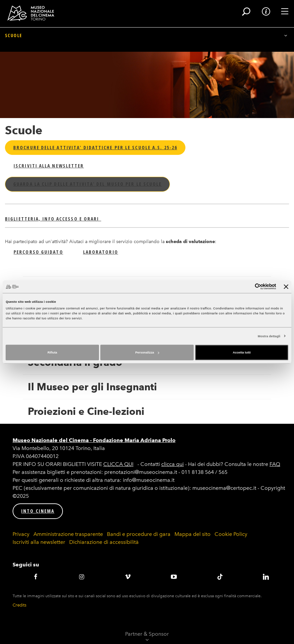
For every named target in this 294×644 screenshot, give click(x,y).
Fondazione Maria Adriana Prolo (134, 440)
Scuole (13, 46)
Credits (20, 605)
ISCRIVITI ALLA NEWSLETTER (49, 166)
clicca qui (172, 464)
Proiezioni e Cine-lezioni (86, 411)
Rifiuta (52, 353)
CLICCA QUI (118, 464)
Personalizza (147, 353)
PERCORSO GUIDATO (38, 252)
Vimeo (128, 577)
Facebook (36, 577)
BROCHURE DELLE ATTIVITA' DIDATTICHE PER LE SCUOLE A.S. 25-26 (95, 147)
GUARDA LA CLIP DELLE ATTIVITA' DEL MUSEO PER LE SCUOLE (87, 184)
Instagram (82, 577)
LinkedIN (266, 577)
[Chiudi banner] (286, 287)
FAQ (275, 464)
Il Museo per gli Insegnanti (92, 387)
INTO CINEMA (38, 511)
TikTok (220, 577)
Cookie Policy (231, 534)
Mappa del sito (193, 534)
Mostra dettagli (269, 336)
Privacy (21, 534)
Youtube (174, 577)
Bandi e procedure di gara (139, 534)
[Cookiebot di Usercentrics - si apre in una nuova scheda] (247, 287)
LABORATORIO (101, 252)
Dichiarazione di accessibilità (104, 542)
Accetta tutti (242, 353)
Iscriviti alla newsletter (39, 542)
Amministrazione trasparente (68, 534)
